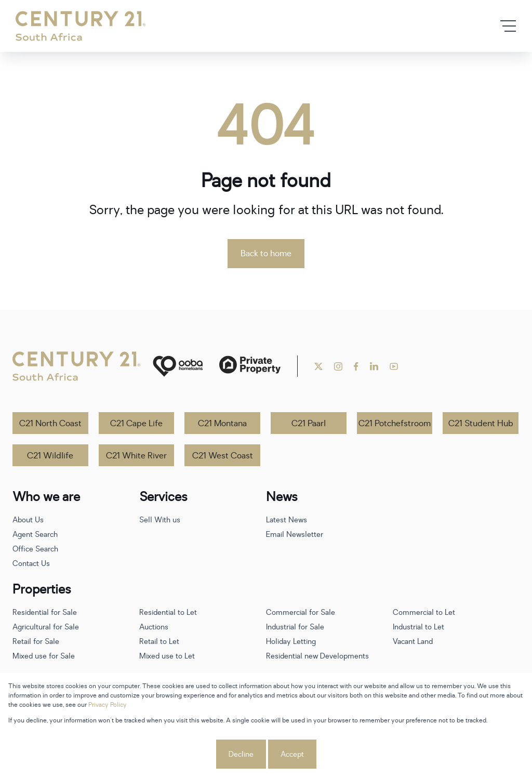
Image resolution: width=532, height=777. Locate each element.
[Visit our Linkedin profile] (374, 366)
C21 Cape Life (136, 424)
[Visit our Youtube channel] (394, 366)
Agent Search (35, 535)
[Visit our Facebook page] (356, 366)
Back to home (266, 254)
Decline (241, 754)
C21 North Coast (50, 424)
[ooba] (178, 366)
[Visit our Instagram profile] (338, 366)
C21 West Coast (223, 456)
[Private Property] (250, 366)
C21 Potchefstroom (395, 424)
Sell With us (160, 520)
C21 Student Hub (481, 424)
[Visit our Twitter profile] (318, 366)
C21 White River (136, 456)
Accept (292, 754)
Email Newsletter (295, 535)
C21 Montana (222, 424)
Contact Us (31, 564)
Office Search (35, 549)
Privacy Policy (108, 705)
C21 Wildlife (50, 456)
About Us (28, 520)
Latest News (287, 520)
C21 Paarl (309, 424)
